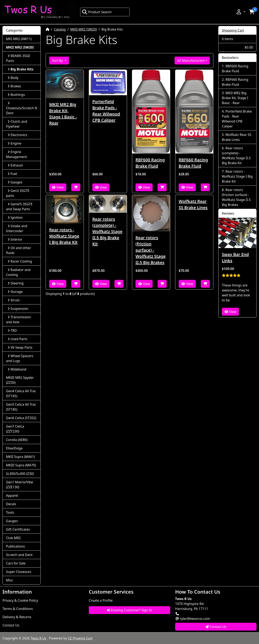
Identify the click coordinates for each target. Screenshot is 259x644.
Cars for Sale (16, 563)
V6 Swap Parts (20, 347)
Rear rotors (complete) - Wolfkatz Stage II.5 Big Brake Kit (107, 231)
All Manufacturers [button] (191, 61)
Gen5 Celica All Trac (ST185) (21, 407)
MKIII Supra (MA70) (21, 465)
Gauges (15, 182)
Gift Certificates (18, 529)
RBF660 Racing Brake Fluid (193, 163)
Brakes (14, 86)
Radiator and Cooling (18, 272)
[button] (241, 12)
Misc (10, 580)
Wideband (17, 369)
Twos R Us (38, 638)
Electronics (17, 135)
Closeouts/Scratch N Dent (22, 108)
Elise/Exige (14, 448)
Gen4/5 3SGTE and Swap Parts (19, 207)
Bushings (16, 95)
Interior (15, 239)
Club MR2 (13, 538)
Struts (14, 300)
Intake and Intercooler (17, 228)
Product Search (97, 12)
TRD (12, 330)
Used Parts (17, 339)
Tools (10, 512)
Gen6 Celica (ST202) (21, 418)
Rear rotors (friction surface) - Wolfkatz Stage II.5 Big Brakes (151, 250)
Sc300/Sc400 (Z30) (20, 474)
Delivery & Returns (17, 617)
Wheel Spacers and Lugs (20, 358)
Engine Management (16, 154)
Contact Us (11, 625)
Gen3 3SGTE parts (18, 193)
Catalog (60, 29)
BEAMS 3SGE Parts (18, 58)
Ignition (15, 217)
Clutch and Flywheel (17, 124)
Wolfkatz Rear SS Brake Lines (193, 204)
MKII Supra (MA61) (20, 457)
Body (13, 78)
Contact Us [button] (216, 627)
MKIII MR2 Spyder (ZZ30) (20, 380)
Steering (16, 283)
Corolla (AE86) (17, 440)
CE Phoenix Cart (80, 638)
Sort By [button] (58, 61)
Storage (15, 292)
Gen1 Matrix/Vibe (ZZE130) (20, 485)
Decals (11, 504)
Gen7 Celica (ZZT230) (15, 429)
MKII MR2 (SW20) (84, 29)
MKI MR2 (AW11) (19, 39)
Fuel (12, 174)
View (58, 187)
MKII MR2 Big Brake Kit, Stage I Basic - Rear (63, 114)
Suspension (18, 309)
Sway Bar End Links (235, 257)
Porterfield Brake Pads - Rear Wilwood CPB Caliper (106, 111)
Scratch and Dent (19, 555)
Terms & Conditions (18, 609)
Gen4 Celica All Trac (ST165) (21, 393)
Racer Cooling (20, 261)
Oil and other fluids (18, 250)
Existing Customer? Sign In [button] (129, 610)
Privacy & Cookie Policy (20, 600)
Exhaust (15, 165)
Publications (15, 546)
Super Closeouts (19, 572)
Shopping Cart (233, 30)
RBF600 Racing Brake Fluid (150, 163)
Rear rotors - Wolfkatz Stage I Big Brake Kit (64, 236)
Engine (14, 143)
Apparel (12, 495)
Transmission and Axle (18, 320)
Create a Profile (101, 600)
